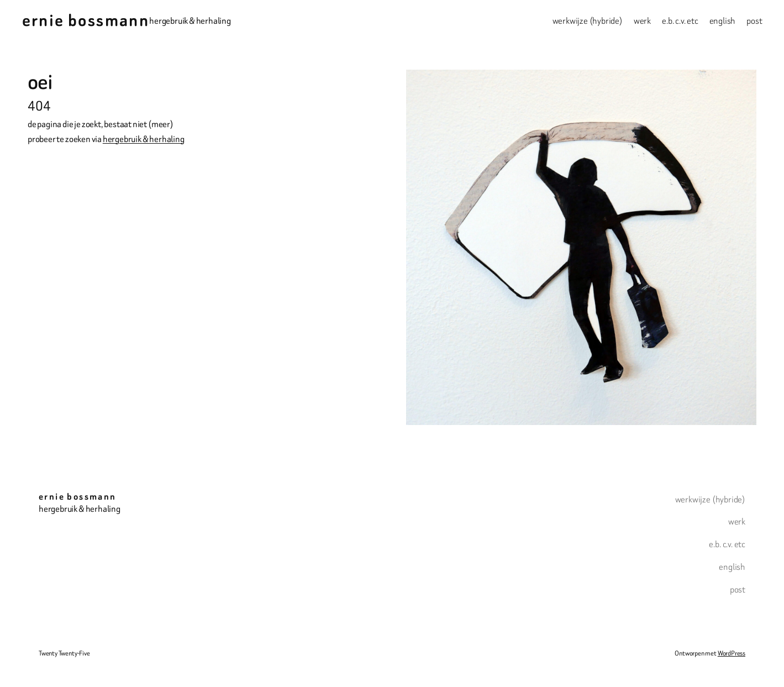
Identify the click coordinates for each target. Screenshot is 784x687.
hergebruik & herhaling (144, 139)
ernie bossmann (86, 20)
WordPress (732, 653)
